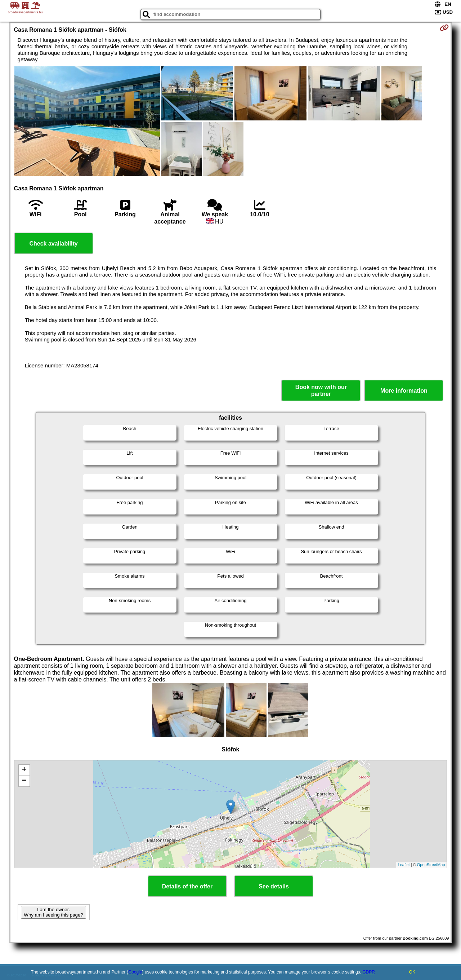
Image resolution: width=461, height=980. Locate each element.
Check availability (53, 244)
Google (135, 972)
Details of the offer (187, 886)
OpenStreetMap (431, 865)
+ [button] (24, 770)
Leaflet (404, 865)
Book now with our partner (321, 390)
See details (274, 886)
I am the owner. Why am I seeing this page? (53, 912)
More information (404, 391)
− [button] (24, 781)
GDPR (369, 972)
